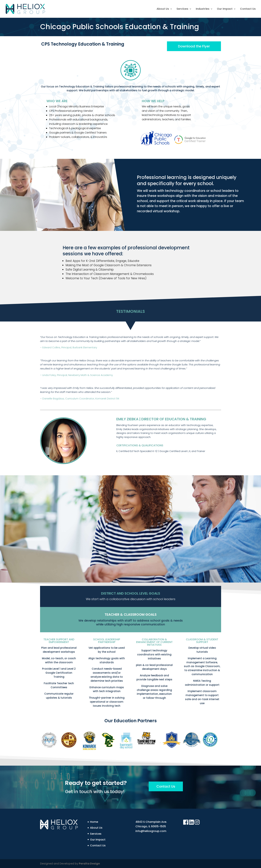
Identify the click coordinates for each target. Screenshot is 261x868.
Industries (203, 9)
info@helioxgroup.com (151, 831)
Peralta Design (89, 864)
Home (94, 822)
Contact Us (248, 9)
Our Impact (225, 9)
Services (182, 9)
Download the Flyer (194, 46)
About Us (163, 9)
